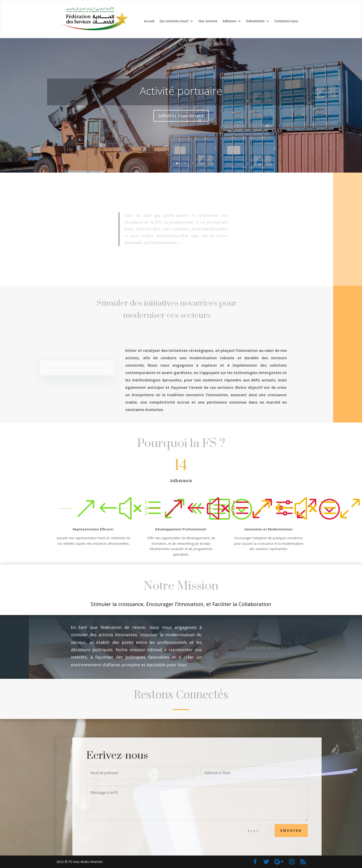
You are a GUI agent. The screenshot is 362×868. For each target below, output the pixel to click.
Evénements (255, 21)
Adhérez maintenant (181, 116)
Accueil (149, 21)
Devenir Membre (266, 648)
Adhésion (229, 21)
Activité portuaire (181, 91)
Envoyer (299, 830)
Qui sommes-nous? (174, 21)
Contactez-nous (286, 21)
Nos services (208, 21)
